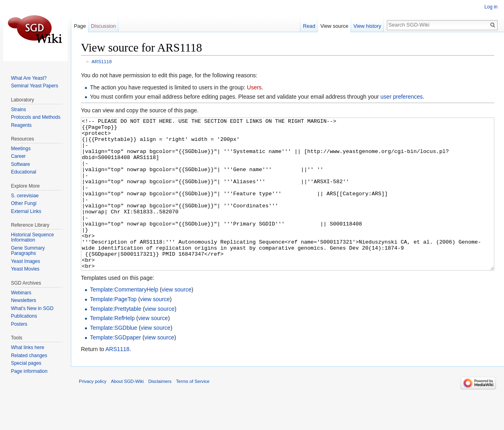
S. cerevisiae (25, 196)
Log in (491, 7)
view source (177, 320)
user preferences (402, 97)
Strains (18, 110)
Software (20, 164)
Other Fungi (24, 203)
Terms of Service (193, 411)
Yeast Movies (25, 269)
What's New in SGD (32, 308)
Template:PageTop (113, 329)
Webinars (21, 293)
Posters (19, 324)
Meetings (21, 149)
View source (334, 26)
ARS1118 (101, 61)
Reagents (21, 125)
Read (309, 26)
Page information (29, 371)
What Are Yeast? (29, 78)
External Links (26, 211)
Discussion (103, 26)
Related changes (29, 356)
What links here (28, 347)
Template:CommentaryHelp (124, 320)
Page (80, 26)
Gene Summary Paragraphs (28, 251)
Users (254, 87)
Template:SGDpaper (115, 368)
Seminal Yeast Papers (34, 86)
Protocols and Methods (36, 117)
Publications (24, 316)
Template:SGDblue (114, 358)
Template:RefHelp (112, 348)
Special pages (26, 363)
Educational (24, 172)
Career (18, 156)
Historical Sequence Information (32, 238)
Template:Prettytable (116, 339)
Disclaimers (160, 411)
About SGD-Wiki (127, 411)
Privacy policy (93, 411)
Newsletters (24, 300)
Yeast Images (25, 261)
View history (367, 26)
